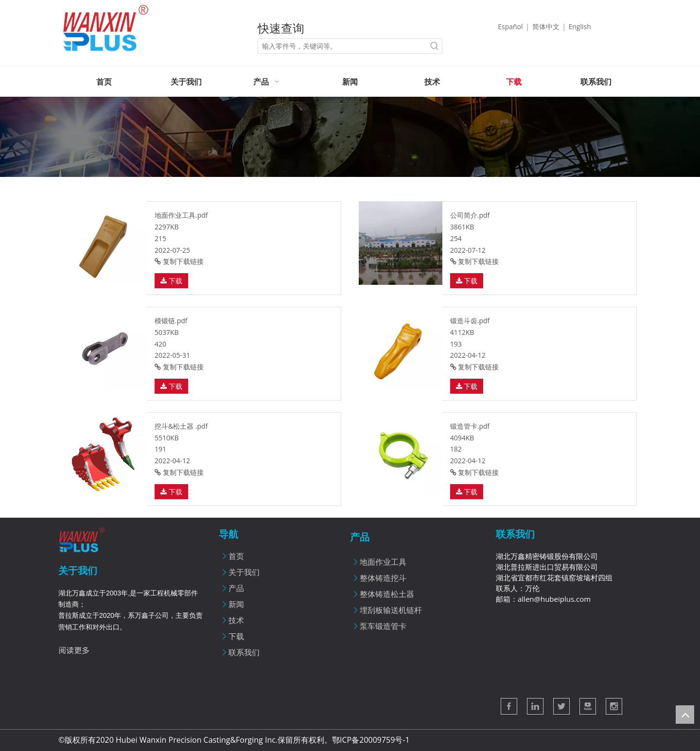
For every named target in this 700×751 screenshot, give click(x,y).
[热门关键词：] (435, 46)
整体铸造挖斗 (383, 578)
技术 (236, 620)
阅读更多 (74, 650)
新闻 (236, 604)
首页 (236, 556)
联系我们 (244, 652)
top (685, 715)
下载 (171, 281)
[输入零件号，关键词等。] (343, 46)
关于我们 (244, 572)
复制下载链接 (179, 261)
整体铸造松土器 (387, 594)
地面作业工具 (383, 562)
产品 (236, 588)
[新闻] (350, 137)
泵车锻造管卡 (383, 626)
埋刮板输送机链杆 (391, 610)
